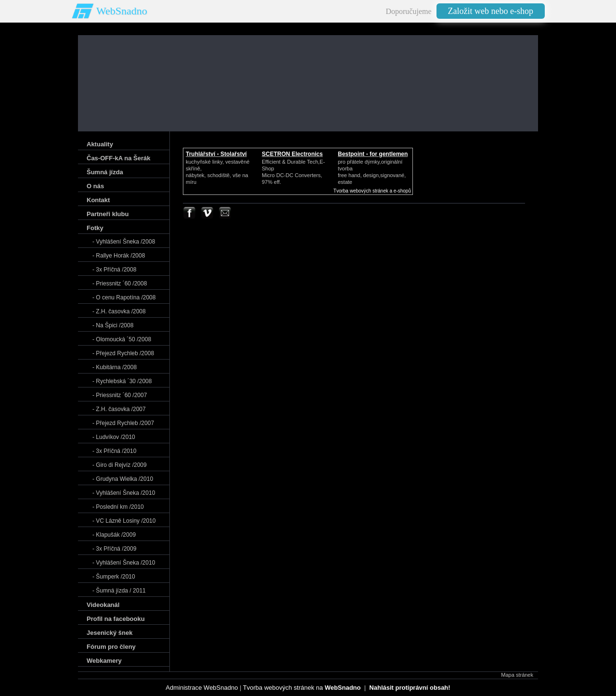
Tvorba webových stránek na (302, 688)
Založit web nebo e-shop (491, 11)
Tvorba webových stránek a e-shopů (372, 191)
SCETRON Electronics (292, 154)
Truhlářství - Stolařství (216, 154)
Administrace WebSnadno (202, 688)
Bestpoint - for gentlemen (373, 154)
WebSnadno (122, 11)
